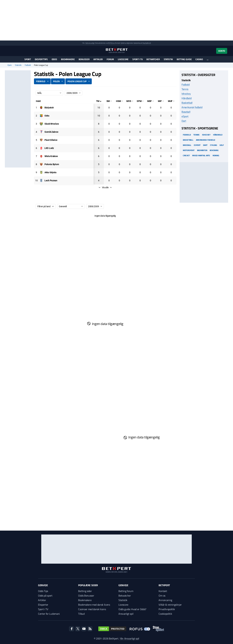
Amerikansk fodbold (192, 107)
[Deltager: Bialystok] (49, 108)
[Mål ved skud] (130, 101)
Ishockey (186, 94)
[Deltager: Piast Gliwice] (51, 140)
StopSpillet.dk (147, 43)
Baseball (186, 112)
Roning (216, 155)
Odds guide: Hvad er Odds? (132, 609)
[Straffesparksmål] (140, 101)
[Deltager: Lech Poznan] (51, 180)
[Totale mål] (99, 101)
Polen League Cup (77, 81)
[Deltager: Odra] (47, 116)
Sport (28, 59)
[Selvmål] (109, 101)
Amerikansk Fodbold (206, 140)
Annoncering (165, 600)
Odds (54, 59)
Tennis (185, 89)
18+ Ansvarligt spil (129, 638)
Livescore (123, 59)
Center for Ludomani (49, 614)
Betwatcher (153, 59)
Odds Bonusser (86, 596)
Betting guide (184, 59)
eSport (185, 116)
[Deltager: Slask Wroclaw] (52, 124)
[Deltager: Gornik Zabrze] (51, 132)
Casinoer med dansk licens (92, 609)
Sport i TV (137, 59)
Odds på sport (45, 596)
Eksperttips (41, 59)
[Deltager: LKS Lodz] (49, 148)
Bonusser (84, 59)
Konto (222, 51)
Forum (110, 59)
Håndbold (186, 98)
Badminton (202, 150)
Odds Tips (43, 591)
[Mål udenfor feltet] (171, 101)
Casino (199, 59)
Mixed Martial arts (201, 155)
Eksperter (43, 605)
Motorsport (189, 150)
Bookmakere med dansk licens (94, 605)
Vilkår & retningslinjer (170, 605)
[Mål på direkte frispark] (150, 101)
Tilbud (81, 614)
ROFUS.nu (111, 43)
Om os (162, 596)
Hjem (10, 65)
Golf (222, 145)
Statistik (168, 59)
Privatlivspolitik (167, 609)
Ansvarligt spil (126, 614)
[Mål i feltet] (161, 101)
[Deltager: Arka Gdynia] (50, 172)
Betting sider (85, 591)
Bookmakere (68, 59)
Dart (184, 121)
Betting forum (126, 591)
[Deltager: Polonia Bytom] (52, 164)
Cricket (186, 155)
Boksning (214, 150)
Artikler (98, 59)
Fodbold (28, 65)
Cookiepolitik (165, 614)
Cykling (214, 145)
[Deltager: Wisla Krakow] (51, 156)
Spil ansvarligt (90, 43)
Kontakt (163, 591)
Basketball (187, 103)
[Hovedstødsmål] (119, 101)
